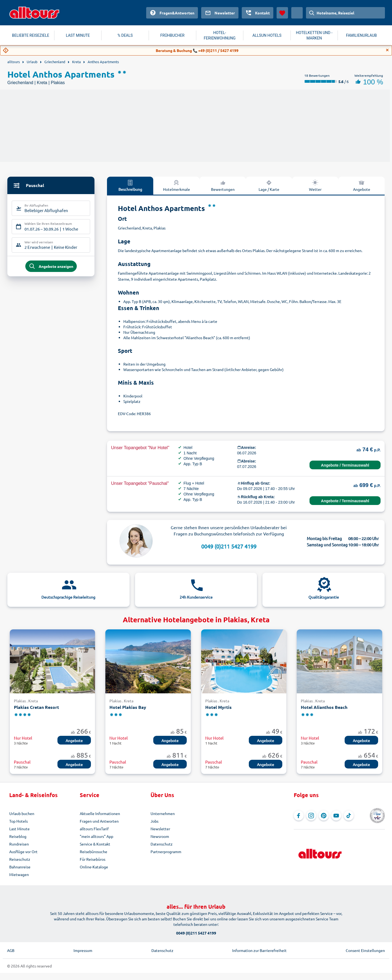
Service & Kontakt (95, 844)
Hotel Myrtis (218, 707)
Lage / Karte (269, 185)
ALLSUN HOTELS (267, 35)
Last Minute (19, 829)
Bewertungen (223, 185)
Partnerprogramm (166, 852)
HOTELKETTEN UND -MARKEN (314, 35)
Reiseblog (18, 836)
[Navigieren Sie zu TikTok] (349, 816)
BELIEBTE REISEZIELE (31, 35)
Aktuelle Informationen (100, 813)
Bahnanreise (20, 867)
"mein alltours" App (97, 836)
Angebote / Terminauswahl (345, 465)
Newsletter (160, 829)
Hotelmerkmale (177, 185)
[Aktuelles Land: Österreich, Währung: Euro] (297, 13)
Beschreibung (130, 185)
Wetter (315, 185)
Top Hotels (19, 821)
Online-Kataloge (94, 867)
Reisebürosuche (94, 852)
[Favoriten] (282, 13)
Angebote (362, 185)
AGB (11, 950)
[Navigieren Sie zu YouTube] (336, 816)
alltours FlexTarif (94, 829)
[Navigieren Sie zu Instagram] (311, 816)
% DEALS (125, 35)
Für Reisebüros (93, 859)
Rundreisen (19, 844)
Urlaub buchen (22, 813)
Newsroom (160, 836)
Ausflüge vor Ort (23, 852)
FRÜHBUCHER (172, 35)
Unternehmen (163, 813)
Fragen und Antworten (99, 821)
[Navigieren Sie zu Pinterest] (324, 816)
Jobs (154, 821)
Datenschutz (162, 844)
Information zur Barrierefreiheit (259, 950)
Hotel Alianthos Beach (324, 707)
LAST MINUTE (78, 35)
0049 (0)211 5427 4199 (229, 546)
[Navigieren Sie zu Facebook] (299, 816)
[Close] (387, 50)
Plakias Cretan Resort (36, 707)
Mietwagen (19, 874)
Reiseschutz (20, 859)
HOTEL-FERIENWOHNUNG (220, 35)
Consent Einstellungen (365, 950)
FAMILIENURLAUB (361, 35)
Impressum (83, 950)
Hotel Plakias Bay (128, 707)
